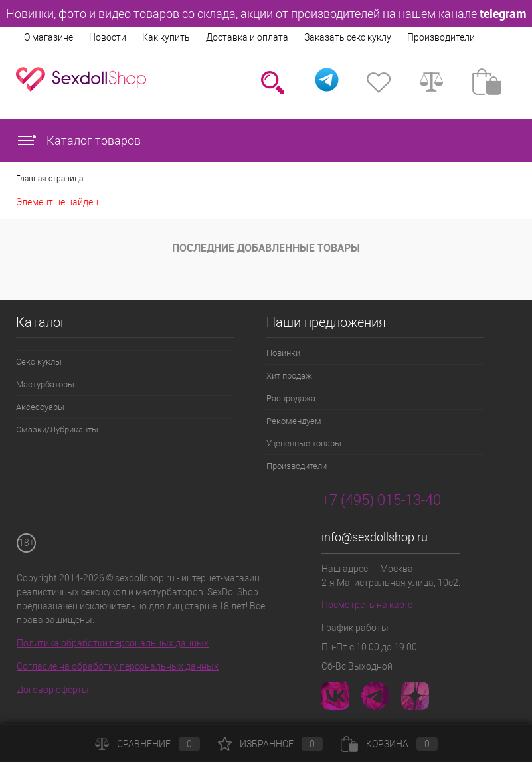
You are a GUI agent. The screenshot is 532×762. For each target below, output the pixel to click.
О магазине (48, 37)
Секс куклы (39, 362)
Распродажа (291, 398)
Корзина (389, 744)
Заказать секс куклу (348, 37)
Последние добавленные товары (266, 248)
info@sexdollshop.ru (375, 537)
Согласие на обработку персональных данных (118, 666)
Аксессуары (40, 407)
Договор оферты (53, 690)
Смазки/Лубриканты (57, 429)
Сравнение (147, 744)
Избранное (270, 744)
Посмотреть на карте (367, 605)
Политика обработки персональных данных (113, 643)
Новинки (283, 353)
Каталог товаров (78, 141)
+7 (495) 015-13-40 (381, 500)
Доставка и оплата (247, 37)
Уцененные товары (304, 443)
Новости (108, 37)
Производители (441, 37)
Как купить (166, 37)
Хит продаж (289, 376)
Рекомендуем (294, 421)
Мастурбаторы (45, 384)
